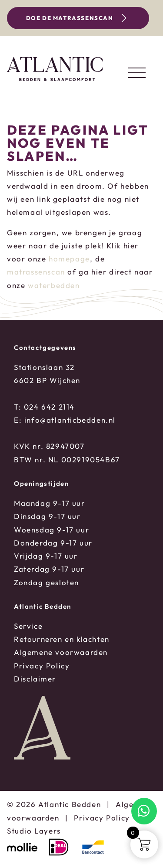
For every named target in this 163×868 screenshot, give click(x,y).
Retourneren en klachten (62, 639)
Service (28, 626)
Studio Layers (34, 831)
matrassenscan (36, 272)
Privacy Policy (42, 666)
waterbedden (54, 285)
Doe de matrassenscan (78, 18)
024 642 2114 (49, 407)
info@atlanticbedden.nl (70, 420)
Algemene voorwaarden (61, 652)
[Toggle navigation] (137, 73)
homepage (69, 259)
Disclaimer (35, 679)
